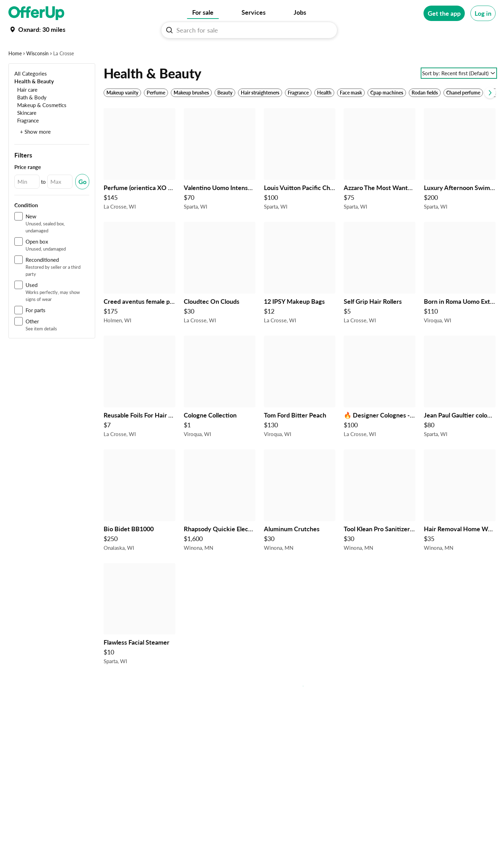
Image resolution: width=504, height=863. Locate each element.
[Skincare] (25, 134)
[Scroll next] (490, 114)
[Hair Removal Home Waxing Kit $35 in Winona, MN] (460, 524)
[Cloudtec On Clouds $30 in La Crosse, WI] (220, 296)
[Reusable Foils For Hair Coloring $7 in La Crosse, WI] (139, 410)
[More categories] (486, 51)
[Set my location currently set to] (37, 29)
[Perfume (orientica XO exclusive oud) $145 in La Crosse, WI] (139, 183)
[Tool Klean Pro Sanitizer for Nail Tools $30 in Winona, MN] (380, 524)
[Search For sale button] (169, 30)
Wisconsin (37, 75)
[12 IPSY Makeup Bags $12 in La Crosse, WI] (300, 296)
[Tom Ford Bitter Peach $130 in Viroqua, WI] (300, 410)
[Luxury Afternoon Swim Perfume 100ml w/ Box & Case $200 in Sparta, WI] (460, 183)
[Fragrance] (27, 142)
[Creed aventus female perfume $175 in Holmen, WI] (139, 296)
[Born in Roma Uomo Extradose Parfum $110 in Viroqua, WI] (460, 296)
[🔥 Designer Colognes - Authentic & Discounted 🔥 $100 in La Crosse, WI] (380, 410)
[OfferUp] (36, 13)
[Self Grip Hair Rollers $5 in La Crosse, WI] (380, 296)
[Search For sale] (252, 30)
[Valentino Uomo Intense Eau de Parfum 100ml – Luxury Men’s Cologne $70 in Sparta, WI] (220, 183)
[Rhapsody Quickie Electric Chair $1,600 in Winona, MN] (220, 524)
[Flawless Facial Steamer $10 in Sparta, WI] (139, 637)
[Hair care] (26, 111)
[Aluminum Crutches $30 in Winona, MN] (300, 524)
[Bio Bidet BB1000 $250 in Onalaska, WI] (139, 524)
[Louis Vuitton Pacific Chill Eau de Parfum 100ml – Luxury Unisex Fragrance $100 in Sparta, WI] (300, 183)
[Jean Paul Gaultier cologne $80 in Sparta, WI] (460, 410)
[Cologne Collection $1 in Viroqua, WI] (220, 410)
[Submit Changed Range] (82, 203)
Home (15, 75)
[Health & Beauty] (34, 103)
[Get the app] (444, 13)
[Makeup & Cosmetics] (40, 127)
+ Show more (35, 153)
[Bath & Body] (30, 119)
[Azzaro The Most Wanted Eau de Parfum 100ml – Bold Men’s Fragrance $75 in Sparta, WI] (380, 183)
